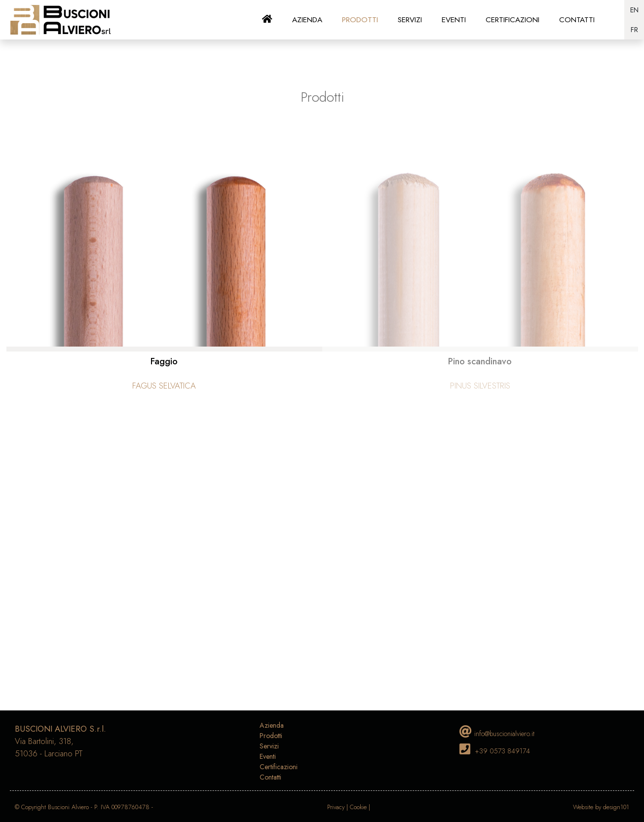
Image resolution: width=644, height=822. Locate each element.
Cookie (358, 807)
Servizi (269, 746)
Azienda (272, 725)
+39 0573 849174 (502, 751)
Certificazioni (279, 767)
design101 (616, 807)
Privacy (336, 807)
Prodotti (271, 736)
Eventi (268, 756)
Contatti (270, 777)
